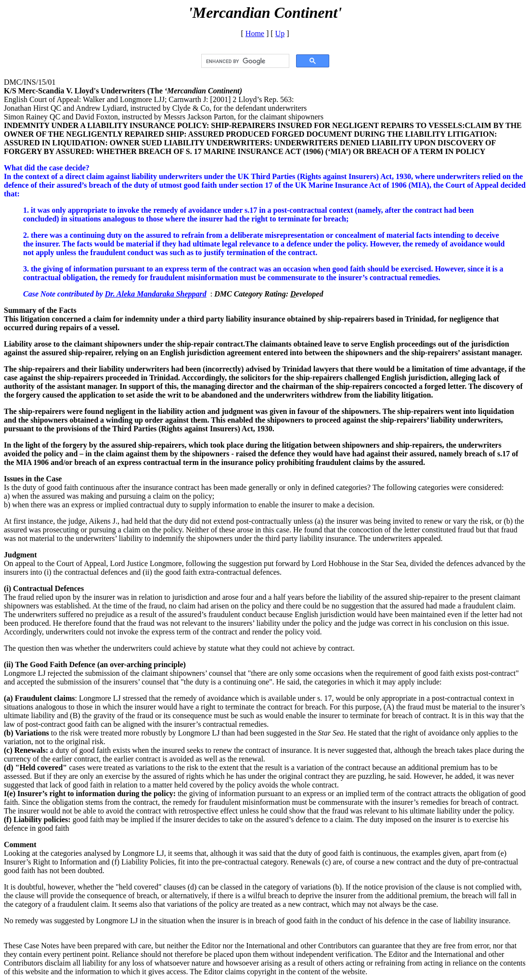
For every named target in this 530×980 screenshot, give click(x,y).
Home (255, 33)
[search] (244, 61)
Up (280, 33)
